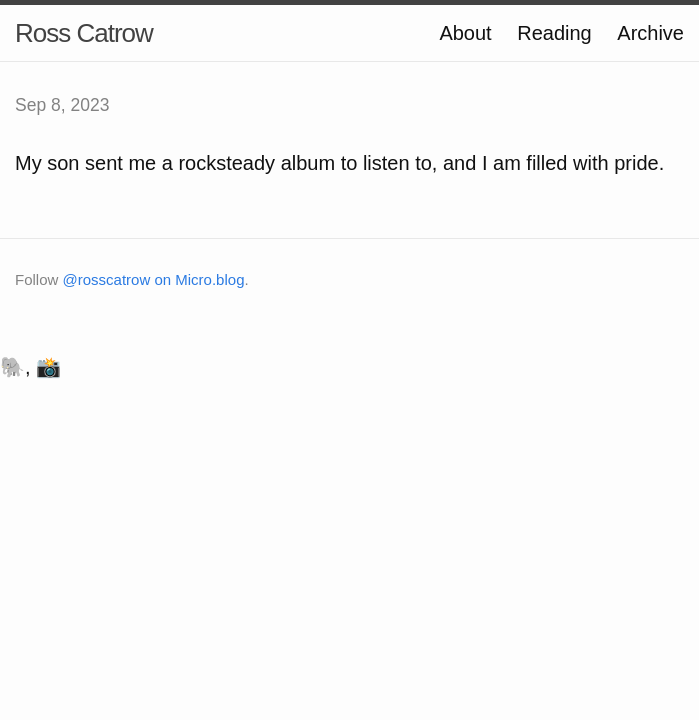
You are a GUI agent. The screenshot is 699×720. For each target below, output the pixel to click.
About (465, 33)
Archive (650, 33)
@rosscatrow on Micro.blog (154, 279)
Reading (554, 33)
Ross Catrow (84, 33)
